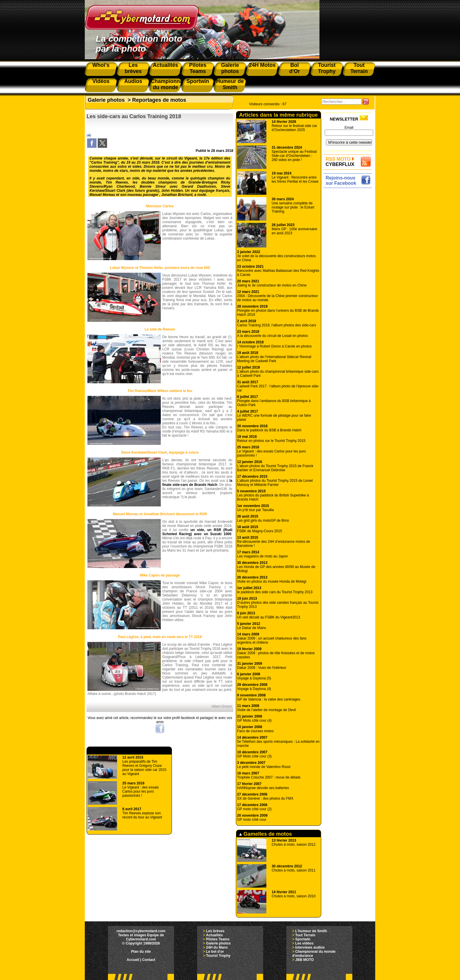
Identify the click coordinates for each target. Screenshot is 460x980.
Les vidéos (304, 943)
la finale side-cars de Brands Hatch (197, 483)
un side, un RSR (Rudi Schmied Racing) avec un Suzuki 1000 (197, 532)
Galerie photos (106, 100)
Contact (149, 960)
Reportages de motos (159, 100)
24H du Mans (217, 947)
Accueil (133, 960)
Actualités (214, 935)
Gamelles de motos (265, 834)
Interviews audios (310, 947)
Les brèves (215, 931)
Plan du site (141, 952)
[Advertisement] (349, 278)
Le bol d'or (215, 952)
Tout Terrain (305, 935)
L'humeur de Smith (311, 931)
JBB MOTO (304, 960)
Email (349, 128)
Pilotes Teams (218, 939)
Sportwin (303, 939)
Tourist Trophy (218, 956)
